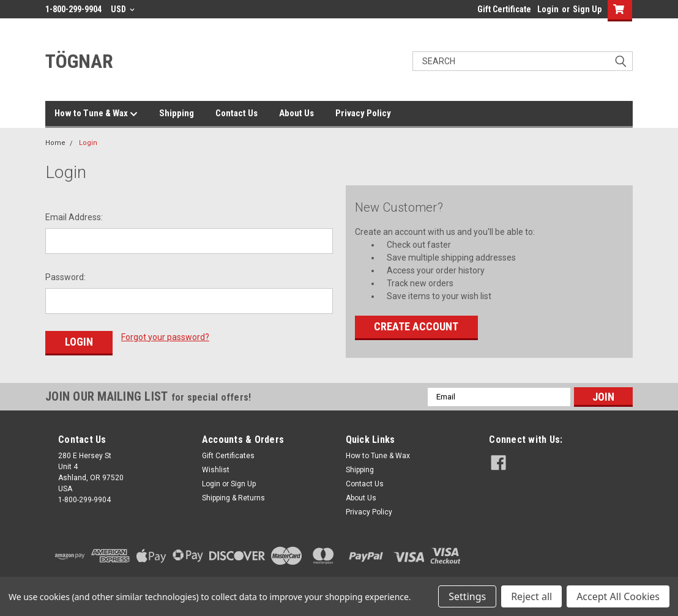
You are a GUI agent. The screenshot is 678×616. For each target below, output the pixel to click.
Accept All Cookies (618, 596)
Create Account (416, 326)
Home (55, 143)
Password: (65, 277)
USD (123, 9)
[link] (554, 553)
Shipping (177, 113)
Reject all (531, 596)
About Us (296, 113)
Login (548, 9)
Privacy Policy (363, 113)
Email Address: (74, 217)
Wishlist (216, 467)
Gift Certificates (228, 453)
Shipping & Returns (233, 495)
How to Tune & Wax (96, 114)
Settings (467, 596)
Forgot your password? (165, 337)
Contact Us (237, 113)
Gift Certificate (504, 9)
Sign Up (587, 9)
